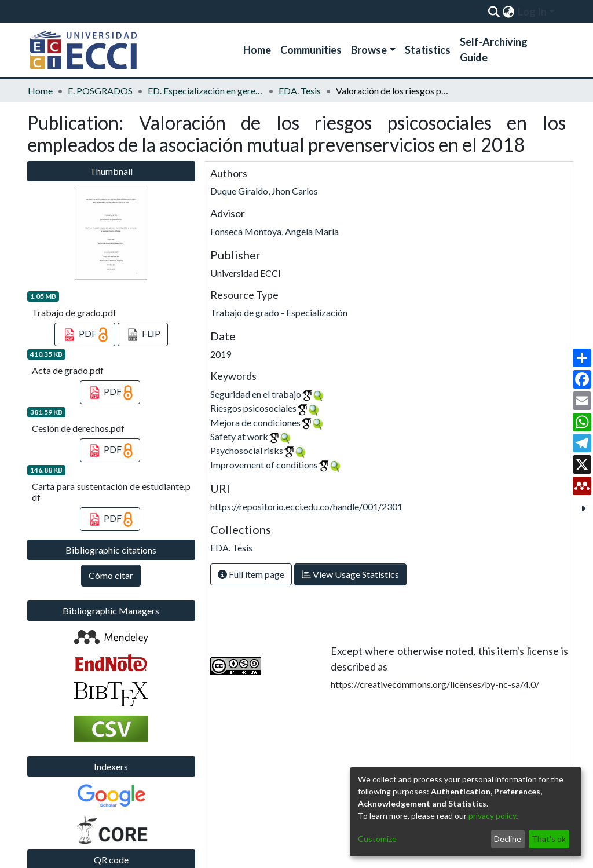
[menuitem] (508, 12)
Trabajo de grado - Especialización (279, 312)
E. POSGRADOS (100, 91)
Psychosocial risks (247, 450)
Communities (311, 50)
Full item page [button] (251, 574)
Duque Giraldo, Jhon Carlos (264, 191)
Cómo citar (111, 575)
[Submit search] (494, 12)
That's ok (549, 839)
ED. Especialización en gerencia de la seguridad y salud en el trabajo (206, 91)
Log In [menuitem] (532, 12)
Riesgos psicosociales (253, 408)
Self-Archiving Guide (494, 50)
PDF (85, 335)
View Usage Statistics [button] (350, 574)
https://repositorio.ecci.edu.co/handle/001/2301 (306, 506)
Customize (377, 839)
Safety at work (239, 436)
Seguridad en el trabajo (256, 394)
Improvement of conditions (264, 465)
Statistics (428, 50)
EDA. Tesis (300, 91)
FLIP (143, 335)
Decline (508, 839)
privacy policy (492, 816)
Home (257, 50)
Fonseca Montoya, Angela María (274, 231)
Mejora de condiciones (255, 422)
